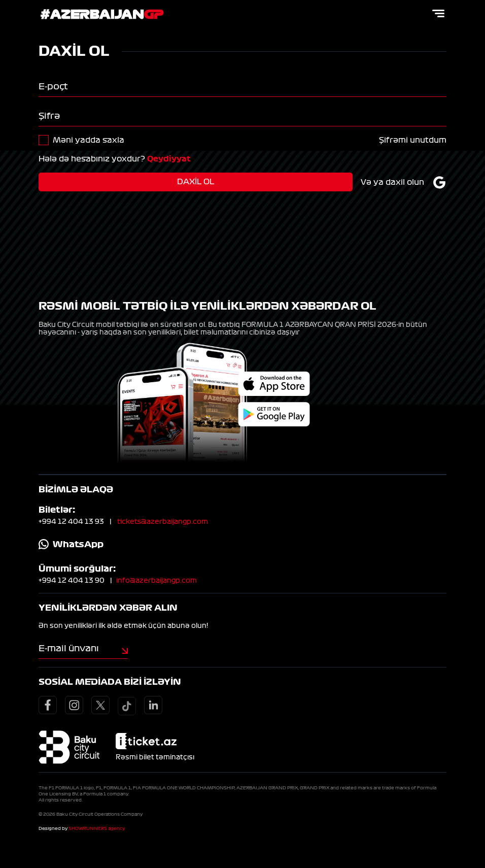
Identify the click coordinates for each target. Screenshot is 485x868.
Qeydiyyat (169, 159)
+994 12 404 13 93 (71, 522)
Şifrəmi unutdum (413, 140)
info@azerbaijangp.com (157, 581)
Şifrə (49, 116)
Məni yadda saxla (89, 140)
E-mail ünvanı (69, 648)
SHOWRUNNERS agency (97, 828)
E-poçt (53, 86)
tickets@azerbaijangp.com (163, 522)
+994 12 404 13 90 (72, 581)
